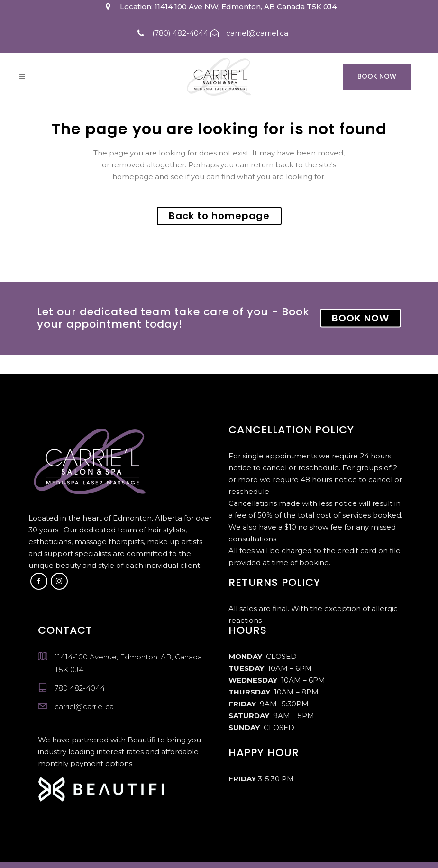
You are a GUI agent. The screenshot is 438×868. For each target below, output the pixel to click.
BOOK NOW (360, 318)
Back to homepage (219, 216)
